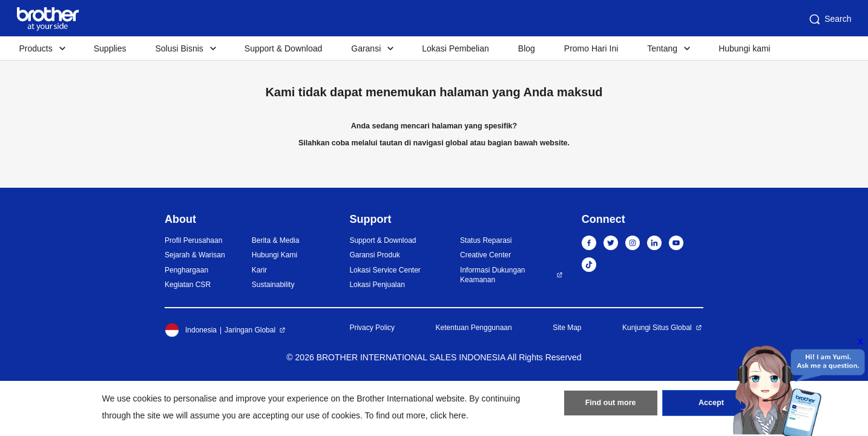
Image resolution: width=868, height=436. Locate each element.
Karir (259, 270)
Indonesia (191, 330)
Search (829, 19)
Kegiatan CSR (188, 285)
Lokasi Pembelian (455, 48)
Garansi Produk (374, 255)
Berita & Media (276, 240)
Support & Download (283, 48)
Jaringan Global (250, 330)
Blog (527, 48)
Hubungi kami (745, 48)
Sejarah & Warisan (195, 255)
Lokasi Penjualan (377, 285)
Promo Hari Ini (591, 48)
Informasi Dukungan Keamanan (492, 275)
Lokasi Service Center (385, 270)
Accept (711, 406)
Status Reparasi (486, 240)
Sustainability (273, 285)
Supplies (110, 48)
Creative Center (485, 255)
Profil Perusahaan (193, 240)
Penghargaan (186, 270)
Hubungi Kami (275, 255)
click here (448, 415)
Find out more (611, 406)
